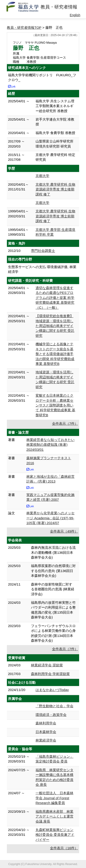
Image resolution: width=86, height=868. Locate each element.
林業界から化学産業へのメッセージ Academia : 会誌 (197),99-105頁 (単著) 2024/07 (50, 518)
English (75, 15)
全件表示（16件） (64, 848)
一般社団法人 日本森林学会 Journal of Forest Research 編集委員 (54, 798)
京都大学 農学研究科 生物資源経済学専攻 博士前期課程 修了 (55, 216)
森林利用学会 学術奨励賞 (50, 674)
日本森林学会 (46, 732)
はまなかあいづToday (52, 690)
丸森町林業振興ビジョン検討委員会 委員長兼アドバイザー (55, 835)
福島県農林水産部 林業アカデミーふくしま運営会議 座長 (54, 816)
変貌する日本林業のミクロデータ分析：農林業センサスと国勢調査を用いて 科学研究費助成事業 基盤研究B (55, 405)
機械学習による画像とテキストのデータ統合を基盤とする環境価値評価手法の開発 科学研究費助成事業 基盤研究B (55, 354)
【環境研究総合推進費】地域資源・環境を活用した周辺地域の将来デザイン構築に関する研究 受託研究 (55, 326)
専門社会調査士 (43, 251)
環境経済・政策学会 (51, 715)
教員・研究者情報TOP (24, 28)
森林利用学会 (46, 723)
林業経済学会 (46, 740)
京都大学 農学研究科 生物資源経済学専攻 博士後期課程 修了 (55, 189)
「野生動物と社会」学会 (54, 706)
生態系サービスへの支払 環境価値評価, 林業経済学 (42, 269)
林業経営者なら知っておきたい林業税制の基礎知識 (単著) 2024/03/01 (50, 445)
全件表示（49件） (64, 531)
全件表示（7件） (65, 423)
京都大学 (42, 176)
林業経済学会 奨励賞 (47, 665)
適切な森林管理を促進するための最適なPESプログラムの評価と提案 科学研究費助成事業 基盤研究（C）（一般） (55, 298)
